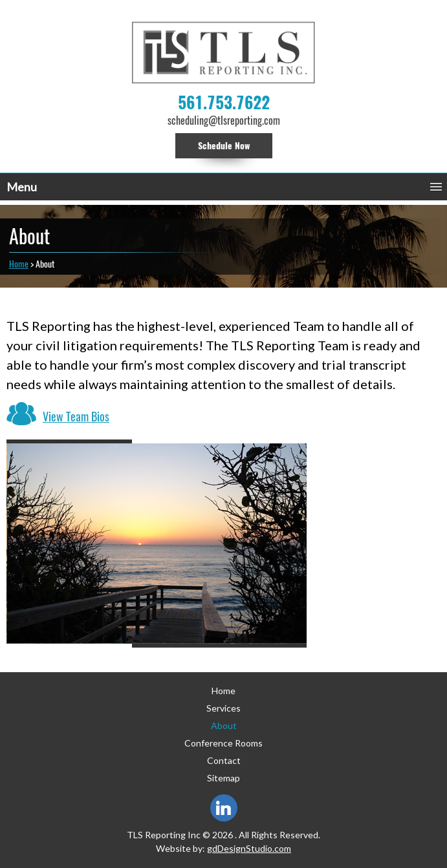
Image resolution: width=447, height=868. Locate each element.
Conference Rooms (223, 743)
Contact (224, 760)
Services (223, 708)
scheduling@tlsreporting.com (224, 121)
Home (19, 264)
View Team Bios (76, 417)
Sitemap (223, 778)
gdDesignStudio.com (249, 848)
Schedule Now (224, 146)
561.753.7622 (224, 103)
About (224, 725)
